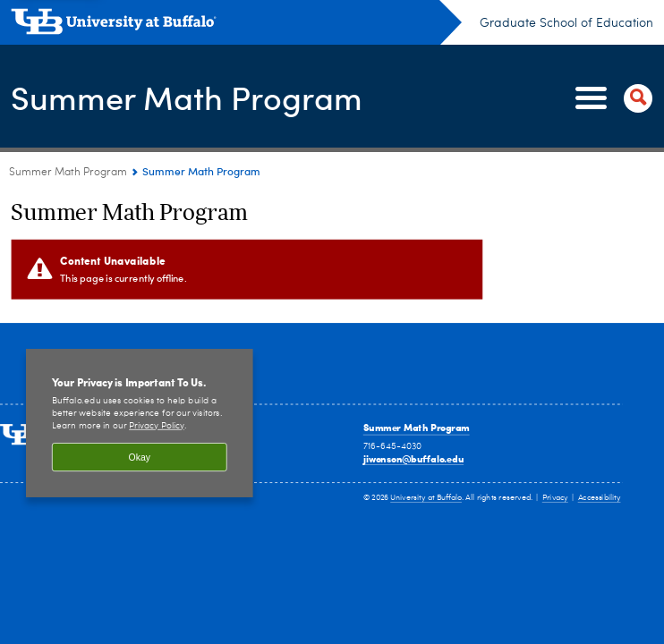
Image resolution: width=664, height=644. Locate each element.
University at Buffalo (426, 498)
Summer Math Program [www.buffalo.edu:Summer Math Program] (68, 173)
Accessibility (600, 498)
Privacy (555, 498)
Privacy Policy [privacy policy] (157, 426)
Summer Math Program (187, 97)
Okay (140, 457)
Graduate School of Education (566, 23)
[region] (140, 423)
